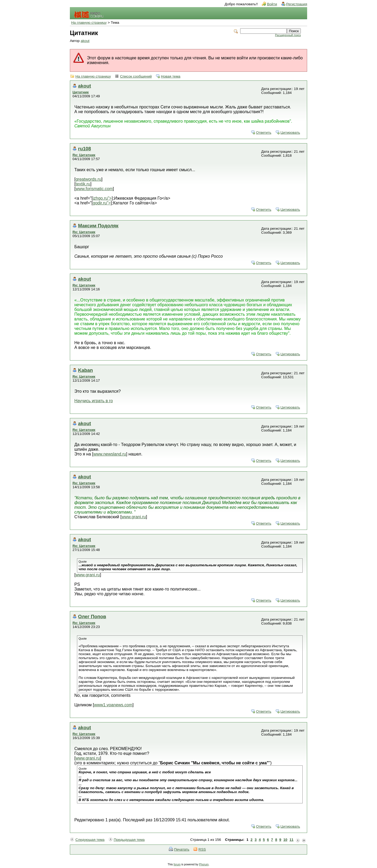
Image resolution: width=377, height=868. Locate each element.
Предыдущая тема (129, 840)
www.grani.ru (134, 517)
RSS (202, 849)
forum (177, 864)
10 (285, 840)
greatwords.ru (88, 179)
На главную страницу (89, 23)
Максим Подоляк (98, 226)
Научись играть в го (94, 401)
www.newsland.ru (110, 454)
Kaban (85, 370)
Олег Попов (92, 617)
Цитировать (290, 133)
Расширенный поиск (288, 35)
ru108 (84, 149)
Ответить (264, 133)
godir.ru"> (102, 203)
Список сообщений (136, 76)
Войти (272, 4)
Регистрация (297, 4)
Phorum (204, 864)
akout (85, 41)
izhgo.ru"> (102, 198)
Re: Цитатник (84, 155)
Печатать (182, 849)
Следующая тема (90, 840)
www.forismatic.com (94, 189)
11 (291, 840)
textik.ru (83, 184)
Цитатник (81, 92)
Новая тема (171, 76)
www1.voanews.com (113, 705)
